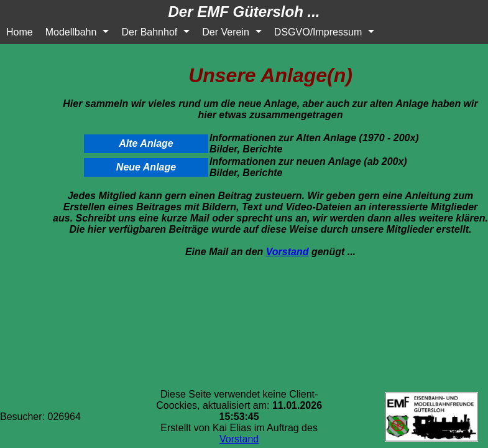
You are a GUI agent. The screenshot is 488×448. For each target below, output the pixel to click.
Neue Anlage (146, 167)
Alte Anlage (146, 143)
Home (20, 32)
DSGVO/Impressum (318, 32)
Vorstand (288, 252)
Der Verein (226, 32)
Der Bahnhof (149, 32)
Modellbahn (71, 32)
